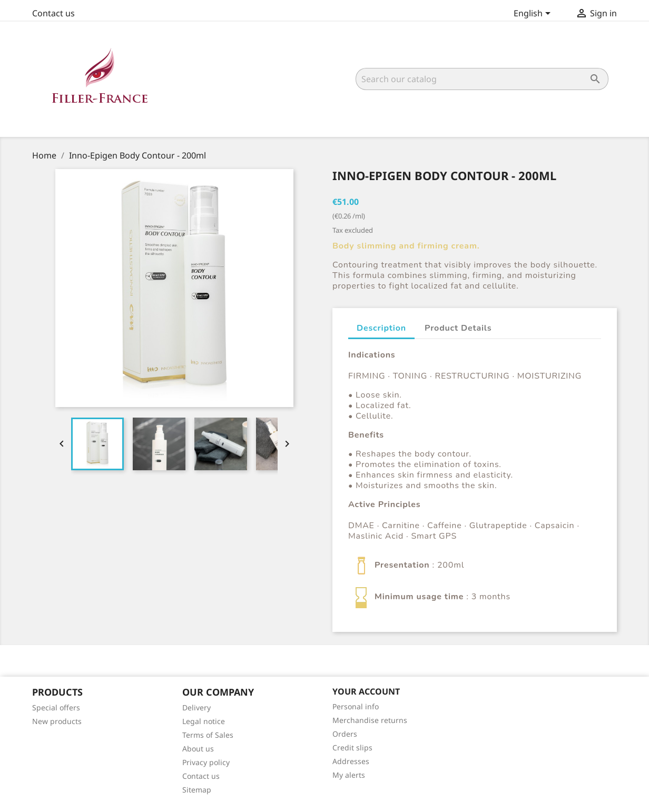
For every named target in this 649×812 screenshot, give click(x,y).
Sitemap (197, 790)
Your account (366, 691)
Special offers (56, 707)
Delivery (196, 707)
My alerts (349, 775)
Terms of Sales (208, 735)
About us (198, 749)
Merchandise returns (370, 720)
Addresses (351, 761)
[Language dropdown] (534, 14)
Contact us (53, 13)
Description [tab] (381, 328)
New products (57, 721)
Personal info (356, 706)
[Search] (482, 79)
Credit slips (352, 747)
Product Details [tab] (458, 328)
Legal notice (204, 721)
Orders (345, 734)
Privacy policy (206, 762)
